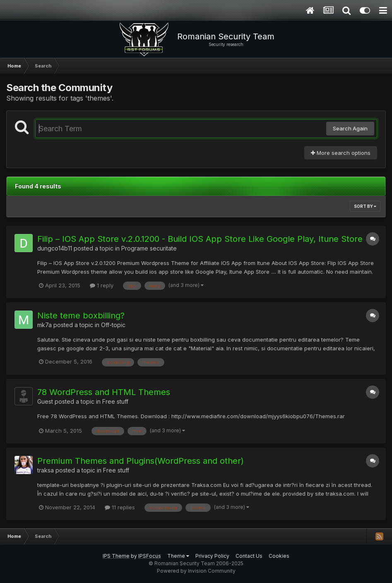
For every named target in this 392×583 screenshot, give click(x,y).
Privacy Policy (212, 556)
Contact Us (249, 556)
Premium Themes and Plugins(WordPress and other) (141, 461)
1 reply (102, 285)
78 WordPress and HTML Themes (104, 392)
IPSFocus (150, 556)
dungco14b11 (55, 248)
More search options (341, 153)
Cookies (279, 556)
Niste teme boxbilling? (81, 316)
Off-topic (113, 325)
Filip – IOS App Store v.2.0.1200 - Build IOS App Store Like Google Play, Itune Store (200, 239)
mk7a (44, 325)
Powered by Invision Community (196, 571)
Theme (178, 556)
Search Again (350, 128)
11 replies (120, 507)
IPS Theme (116, 556)
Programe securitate (149, 248)
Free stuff (115, 401)
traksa (46, 470)
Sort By (365, 206)
